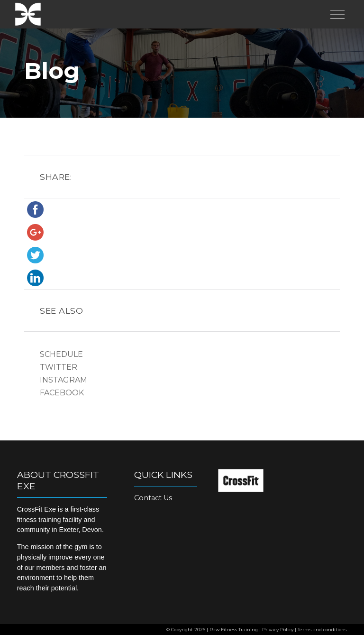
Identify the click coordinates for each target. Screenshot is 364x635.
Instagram (64, 380)
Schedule (61, 354)
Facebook (62, 393)
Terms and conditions (322, 630)
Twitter (59, 367)
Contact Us (153, 498)
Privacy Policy (278, 630)
